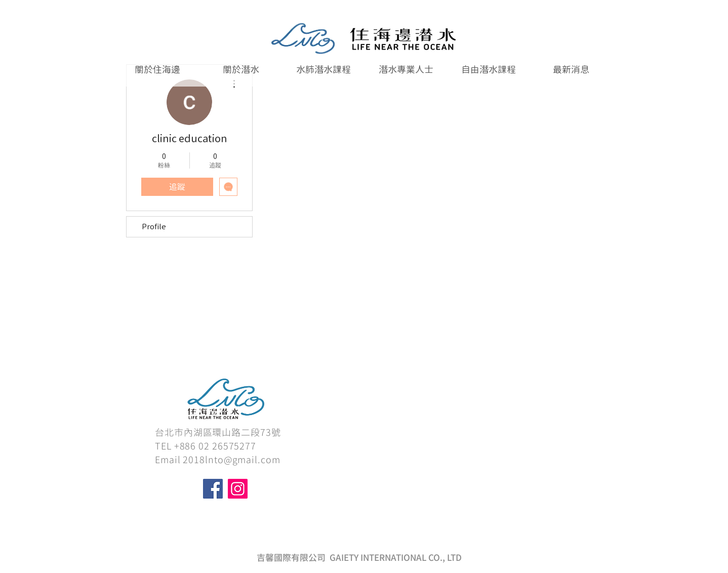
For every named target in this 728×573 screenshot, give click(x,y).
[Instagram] (238, 489)
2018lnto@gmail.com (231, 460)
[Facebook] (213, 489)
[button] (323, 70)
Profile (154, 227)
